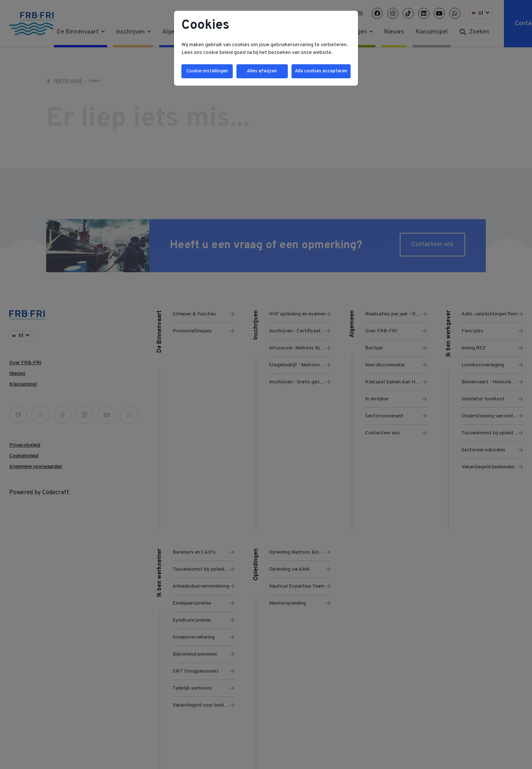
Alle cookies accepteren (320, 72)
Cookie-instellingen (207, 72)
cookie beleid (218, 53)
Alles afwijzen (261, 72)
